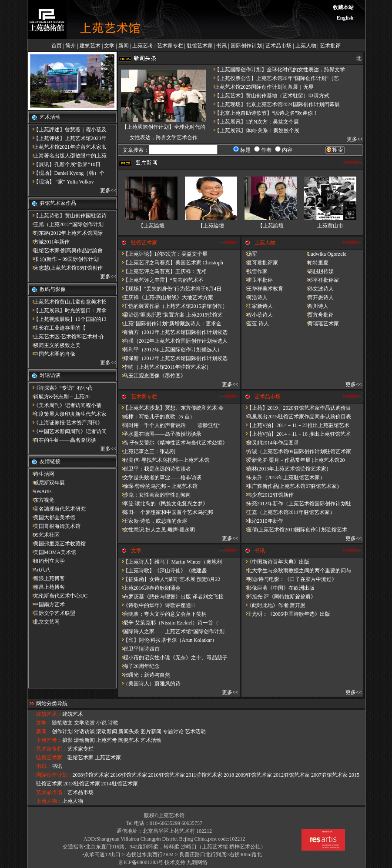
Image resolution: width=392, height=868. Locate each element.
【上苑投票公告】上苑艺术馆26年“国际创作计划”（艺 (274, 78)
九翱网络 (197, 862)
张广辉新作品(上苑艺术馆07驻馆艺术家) (290, 486)
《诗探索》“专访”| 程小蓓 (60, 388)
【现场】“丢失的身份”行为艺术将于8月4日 (170, 289)
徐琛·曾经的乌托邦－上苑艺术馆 (158, 486)
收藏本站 (343, 7)
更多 (105, 190)
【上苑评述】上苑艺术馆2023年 (67, 138)
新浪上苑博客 (47, 578)
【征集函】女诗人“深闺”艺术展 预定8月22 (169, 579)
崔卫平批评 (257, 280)
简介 (70, 46)
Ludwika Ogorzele (325, 254)
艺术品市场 (278, 46)
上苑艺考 (143, 46)
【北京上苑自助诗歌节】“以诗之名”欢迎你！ (264, 113)
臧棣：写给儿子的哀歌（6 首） (156, 417)
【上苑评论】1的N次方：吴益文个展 (163, 254)
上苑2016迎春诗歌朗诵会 (149, 588)
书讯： (44, 766)
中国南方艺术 (47, 604)
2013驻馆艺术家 (82, 784)
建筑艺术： (49, 714)
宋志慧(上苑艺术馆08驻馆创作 (66, 268)
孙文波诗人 (318, 289)
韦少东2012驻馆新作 (268, 495)
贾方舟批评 (318, 315)
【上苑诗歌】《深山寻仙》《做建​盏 (162, 571)
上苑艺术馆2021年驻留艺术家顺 (67, 147)
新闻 (124, 46)
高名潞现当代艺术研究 (57, 509)
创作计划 (62, 731)
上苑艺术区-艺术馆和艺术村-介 (67, 337)
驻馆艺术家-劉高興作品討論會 (66, 250)
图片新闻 (151, 731)
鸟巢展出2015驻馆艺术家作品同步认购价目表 (296, 417)
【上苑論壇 (151, 226)
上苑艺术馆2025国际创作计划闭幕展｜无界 (261, 87)
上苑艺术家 (108, 758)
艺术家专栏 (170, 46)
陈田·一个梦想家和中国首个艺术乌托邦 (166, 512)
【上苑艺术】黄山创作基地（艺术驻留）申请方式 (269, 96)
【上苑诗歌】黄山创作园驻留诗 (67, 216)
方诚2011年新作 (49, 242)
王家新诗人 (257, 306)
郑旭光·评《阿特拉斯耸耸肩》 (279, 597)
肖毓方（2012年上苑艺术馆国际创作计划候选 (173, 332)
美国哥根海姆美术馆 (54, 526)
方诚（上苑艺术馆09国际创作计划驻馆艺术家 (296, 451)
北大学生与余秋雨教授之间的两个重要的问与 (296, 571)
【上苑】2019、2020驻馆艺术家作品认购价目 (296, 408)
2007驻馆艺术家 (329, 775)
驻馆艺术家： (52, 758)
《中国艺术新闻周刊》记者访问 (67, 431)
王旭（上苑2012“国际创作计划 (66, 224)
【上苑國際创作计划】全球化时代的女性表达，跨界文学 (277, 70)
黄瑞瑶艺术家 (321, 324)
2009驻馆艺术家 (254, 775)
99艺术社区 (44, 535)
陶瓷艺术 (129, 740)
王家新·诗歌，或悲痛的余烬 (152, 521)
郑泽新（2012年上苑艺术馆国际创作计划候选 (173, 358)
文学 (109, 46)
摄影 (67, 740)
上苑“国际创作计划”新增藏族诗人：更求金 (170, 324)
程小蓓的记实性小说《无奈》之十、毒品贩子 (173, 658)
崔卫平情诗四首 (139, 649)
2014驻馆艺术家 (120, 784)
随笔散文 (62, 723)
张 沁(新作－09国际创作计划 (64, 259)
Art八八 (40, 570)
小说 (101, 723)
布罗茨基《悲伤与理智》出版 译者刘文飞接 (171, 597)
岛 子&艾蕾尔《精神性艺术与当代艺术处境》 (173, 443)
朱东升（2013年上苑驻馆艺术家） (283, 477)
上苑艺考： (49, 740)
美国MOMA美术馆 (52, 552)
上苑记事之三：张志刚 (147, 451)
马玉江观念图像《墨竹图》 (152, 376)
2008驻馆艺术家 (91, 775)
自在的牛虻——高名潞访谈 (62, 440)
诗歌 (113, 723)
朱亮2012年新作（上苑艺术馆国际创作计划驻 (296, 504)
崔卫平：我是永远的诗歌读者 (154, 469)
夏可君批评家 (260, 263)
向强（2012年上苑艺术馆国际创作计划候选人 (173, 341)
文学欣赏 (84, 723)
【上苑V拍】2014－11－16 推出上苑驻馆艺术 (296, 434)
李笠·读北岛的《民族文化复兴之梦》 (163, 504)
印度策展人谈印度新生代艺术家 (67, 414)
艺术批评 (330, 46)
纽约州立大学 (47, 561)
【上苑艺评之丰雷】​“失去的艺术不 (161, 280)
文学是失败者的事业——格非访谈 (160, 477)
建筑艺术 (90, 46)
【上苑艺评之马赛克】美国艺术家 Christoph (171, 263)
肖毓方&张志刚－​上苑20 (59, 397)
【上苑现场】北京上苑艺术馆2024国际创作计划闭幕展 (275, 104)
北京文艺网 (44, 622)
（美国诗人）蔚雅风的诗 (149, 684)
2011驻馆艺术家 (204, 775)
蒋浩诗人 (255, 297)
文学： (44, 723)
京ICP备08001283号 (141, 862)
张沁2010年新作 (262, 521)
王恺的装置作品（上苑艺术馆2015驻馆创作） (173, 306)
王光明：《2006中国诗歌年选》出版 (286, 614)
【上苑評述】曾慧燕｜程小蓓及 (67, 130)
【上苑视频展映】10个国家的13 (67, 319)
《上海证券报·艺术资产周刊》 (65, 423)
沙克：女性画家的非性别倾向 (154, 495)
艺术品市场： (52, 792)
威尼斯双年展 (47, 483)
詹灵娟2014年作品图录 (270, 443)
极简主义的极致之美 (54, 345)
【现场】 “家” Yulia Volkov (61, 182)
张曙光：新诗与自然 (144, 675)
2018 (229, 775)
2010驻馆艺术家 (167, 775)
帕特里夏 (315, 263)
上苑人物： (49, 801)
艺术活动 (195, 731)
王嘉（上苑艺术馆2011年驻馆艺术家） (288, 512)
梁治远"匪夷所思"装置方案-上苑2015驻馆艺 (171, 315)
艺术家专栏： (52, 749)
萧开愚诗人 (318, 297)
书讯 (221, 46)
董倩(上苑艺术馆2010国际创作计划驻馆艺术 (295, 530)
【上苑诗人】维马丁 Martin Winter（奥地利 (170, 562)
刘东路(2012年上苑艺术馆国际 (66, 233)
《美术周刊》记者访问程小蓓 (65, 405)
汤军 (249, 254)
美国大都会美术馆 (52, 517)
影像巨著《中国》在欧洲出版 (278, 588)
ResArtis (40, 491)
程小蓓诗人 (257, 315)
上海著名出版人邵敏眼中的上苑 (67, 156)
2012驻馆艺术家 (291, 775)
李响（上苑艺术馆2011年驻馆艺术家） (165, 367)
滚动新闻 (107, 731)
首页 (57, 46)
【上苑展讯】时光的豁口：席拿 (67, 310)
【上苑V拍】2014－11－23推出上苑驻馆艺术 (295, 425)
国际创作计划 (246, 46)
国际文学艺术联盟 (52, 613)
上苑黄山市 (330, 226)
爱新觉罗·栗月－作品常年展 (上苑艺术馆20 (293, 460)
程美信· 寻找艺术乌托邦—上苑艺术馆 (164, 460)
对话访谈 (84, 731)
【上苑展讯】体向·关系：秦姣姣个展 (254, 130)
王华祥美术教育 (262, 289)
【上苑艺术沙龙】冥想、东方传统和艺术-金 (171, 408)
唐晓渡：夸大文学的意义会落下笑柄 (162, 614)
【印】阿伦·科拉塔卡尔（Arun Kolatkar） (168, 640)
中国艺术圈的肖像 (52, 354)
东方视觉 (41, 500)
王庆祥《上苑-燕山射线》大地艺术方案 (166, 297)
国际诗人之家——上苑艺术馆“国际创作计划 (171, 631)
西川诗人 (315, 306)
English (345, 18)
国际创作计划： (54, 775)
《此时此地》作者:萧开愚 (273, 605)
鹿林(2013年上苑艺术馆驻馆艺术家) (285, 469)
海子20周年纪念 (139, 666)
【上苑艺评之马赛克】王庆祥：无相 (162, 271)
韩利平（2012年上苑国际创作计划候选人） (170, 350)
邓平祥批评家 (321, 280)
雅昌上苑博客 (47, 587)
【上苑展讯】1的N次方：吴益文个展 (254, 122)
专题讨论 (173, 731)
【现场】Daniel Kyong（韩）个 (67, 173)
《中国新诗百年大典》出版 (275, 562)
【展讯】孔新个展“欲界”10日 (65, 164)
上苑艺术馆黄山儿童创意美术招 (67, 302)
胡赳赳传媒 (318, 271)
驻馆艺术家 (200, 46)
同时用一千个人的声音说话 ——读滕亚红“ (169, 425)
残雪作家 (255, 271)
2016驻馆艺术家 (129, 775)
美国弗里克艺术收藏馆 (57, 544)
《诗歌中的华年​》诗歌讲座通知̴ (156, 605)
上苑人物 (306, 46)
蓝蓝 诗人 (255, 324)
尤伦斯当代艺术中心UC (58, 596)
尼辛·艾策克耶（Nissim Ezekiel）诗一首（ (168, 623)
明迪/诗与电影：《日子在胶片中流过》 (289, 579)
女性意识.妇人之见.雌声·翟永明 (156, 530)
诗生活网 (41, 474)
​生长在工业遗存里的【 (57, 328)
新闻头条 (129, 731)
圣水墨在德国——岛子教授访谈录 (160, 434)
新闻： (44, 731)
